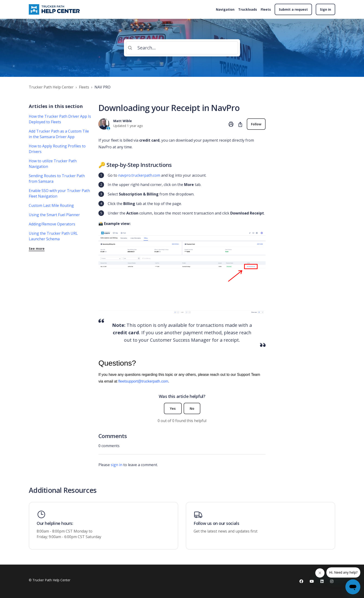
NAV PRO (102, 87)
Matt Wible (123, 121)
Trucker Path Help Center (51, 87)
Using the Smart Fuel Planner (54, 215)
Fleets (266, 9)
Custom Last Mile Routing (51, 205)
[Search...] (182, 48)
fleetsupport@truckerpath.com (143, 381)
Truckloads (248, 9)
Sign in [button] (325, 9)
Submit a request (293, 9)
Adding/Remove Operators (52, 224)
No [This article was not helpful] (192, 408)
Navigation (225, 9)
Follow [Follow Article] (256, 124)
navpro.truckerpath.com (139, 175)
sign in (117, 465)
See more (37, 249)
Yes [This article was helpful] (173, 408)
